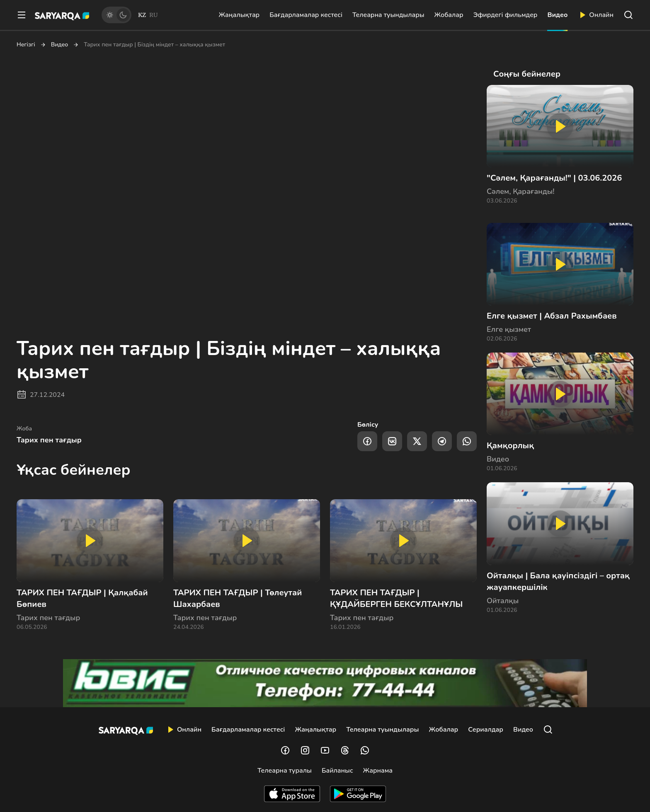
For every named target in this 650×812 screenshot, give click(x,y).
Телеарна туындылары (388, 15)
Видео (557, 15)
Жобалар (449, 15)
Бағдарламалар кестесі (306, 15)
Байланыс (337, 771)
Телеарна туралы (285, 771)
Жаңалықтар (239, 15)
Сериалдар (486, 730)
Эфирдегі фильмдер (506, 15)
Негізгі (26, 45)
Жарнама (378, 771)
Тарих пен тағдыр (49, 440)
